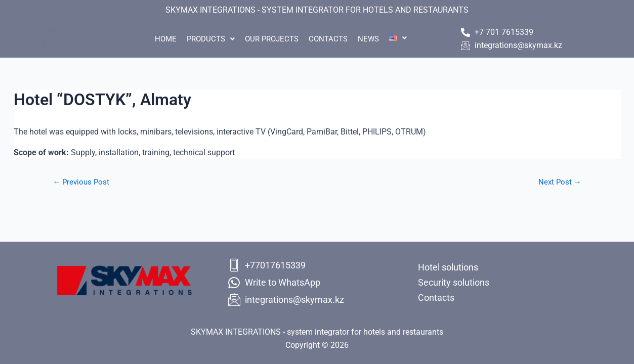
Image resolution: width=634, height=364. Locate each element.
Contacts (331, 39)
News (376, 39)
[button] (203, 39)
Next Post (558, 182)
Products (203, 39)
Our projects (269, 39)
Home (153, 39)
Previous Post (83, 182)
